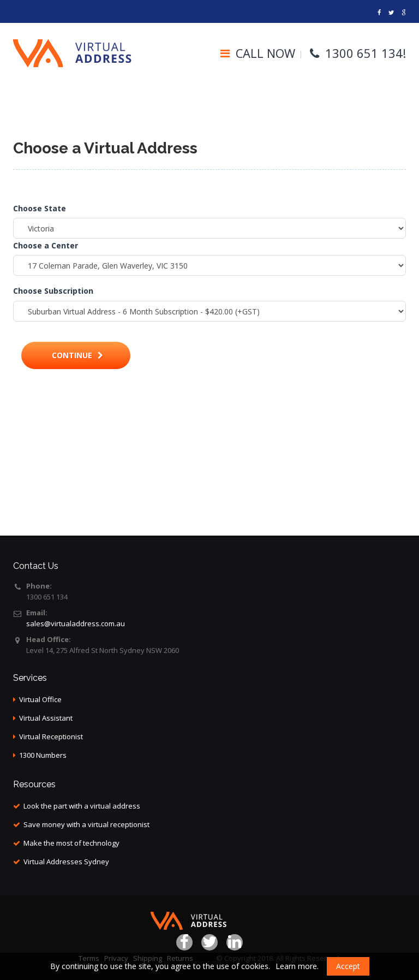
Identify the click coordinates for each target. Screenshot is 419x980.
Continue (77, 355)
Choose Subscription (53, 291)
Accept (348, 966)
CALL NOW (265, 53)
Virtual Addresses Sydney (66, 862)
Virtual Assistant (46, 718)
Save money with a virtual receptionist (86, 824)
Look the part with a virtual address (82, 806)
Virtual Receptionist (51, 737)
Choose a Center (46, 245)
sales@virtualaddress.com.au (76, 623)
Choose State (40, 208)
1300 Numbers (43, 755)
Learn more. (297, 966)
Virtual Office (40, 699)
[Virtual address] (379, 12)
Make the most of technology (71, 843)
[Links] (404, 12)
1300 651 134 (364, 53)
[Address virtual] (391, 12)
